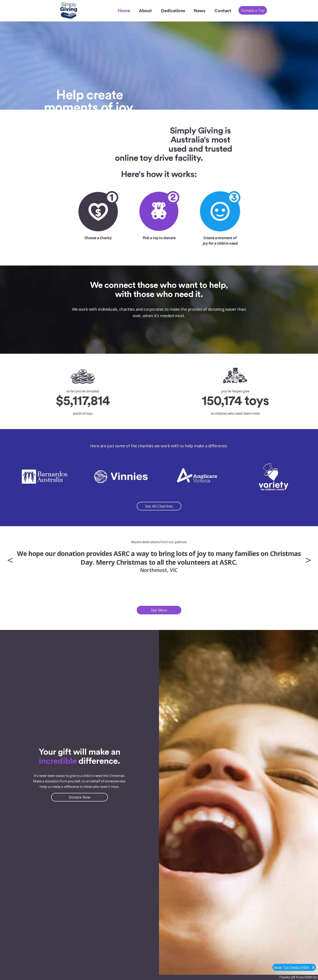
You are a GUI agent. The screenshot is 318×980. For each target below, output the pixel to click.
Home (124, 11)
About (145, 11)
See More (159, 610)
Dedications (173, 11)
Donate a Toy (253, 10)
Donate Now (80, 797)
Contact (223, 11)
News (199, 11)
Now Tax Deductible (294, 967)
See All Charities (159, 506)
